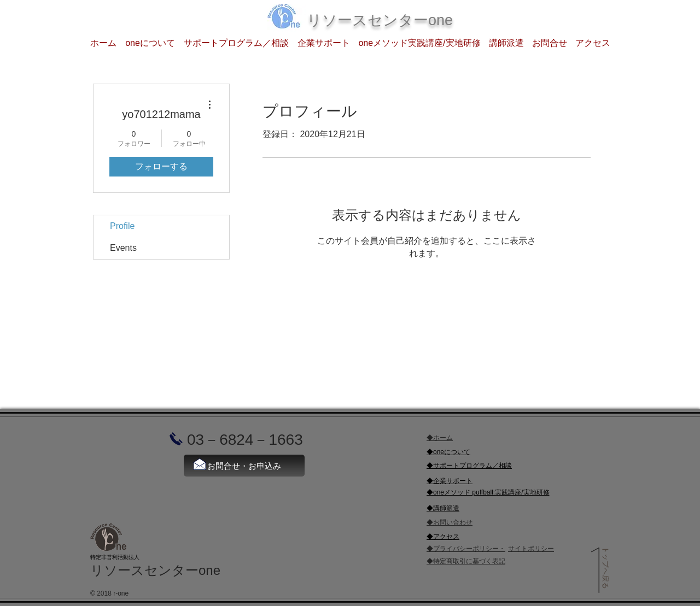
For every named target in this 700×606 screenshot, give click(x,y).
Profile (122, 226)
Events (123, 248)
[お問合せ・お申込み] (244, 466)
